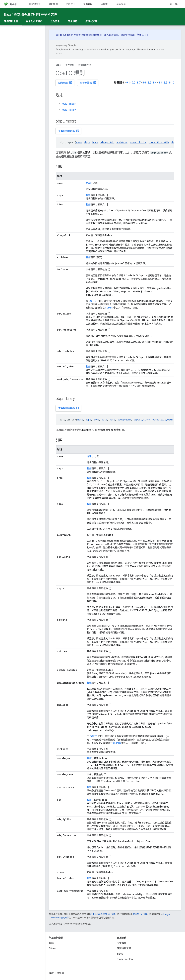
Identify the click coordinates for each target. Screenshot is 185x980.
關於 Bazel (35, 4)
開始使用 (53, 4)
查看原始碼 (88, 83)
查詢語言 (55, 21)
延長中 (104, 4)
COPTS (93, 301)
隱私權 (60, 973)
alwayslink (107, 142)
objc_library (69, 110)
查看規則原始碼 (69, 131)
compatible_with (159, 142)
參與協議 (130, 35)
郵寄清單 (113, 35)
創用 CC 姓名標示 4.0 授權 (103, 914)
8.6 (144, 83)
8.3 (160, 83)
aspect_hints (138, 142)
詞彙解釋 (73, 21)
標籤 (88, 195)
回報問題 (65, 83)
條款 (51, 973)
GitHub (174, 4)
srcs (96, 420)
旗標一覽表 (91, 21)
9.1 (128, 83)
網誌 (51, 943)
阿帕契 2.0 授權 (140, 914)
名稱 (88, 183)
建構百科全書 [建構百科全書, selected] (11, 21)
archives (122, 142)
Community (122, 4)
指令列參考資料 (34, 21)
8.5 (149, 83)
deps (87, 142)
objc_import (69, 104)
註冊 (144, 35)
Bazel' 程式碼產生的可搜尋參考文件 (31, 14)
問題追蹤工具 (124, 948)
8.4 (155, 83)
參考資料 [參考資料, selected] (88, 4)
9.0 (133, 83)
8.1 (172, 83)
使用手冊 (71, 4)
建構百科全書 (85, 65)
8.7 (139, 83)
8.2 (166, 83)
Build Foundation (64, 35)
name (79, 142)
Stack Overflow (125, 959)
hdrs (95, 142)
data (104, 420)
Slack (120, 954)
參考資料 (70, 65)
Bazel (58, 65)
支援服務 (122, 943)
